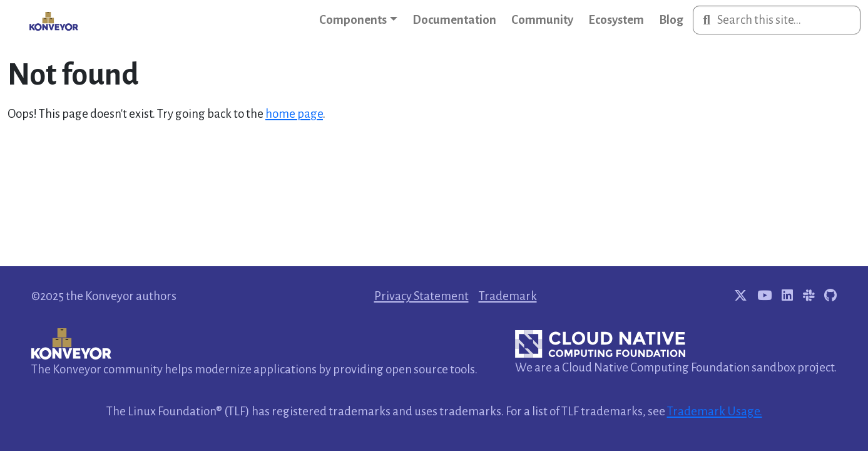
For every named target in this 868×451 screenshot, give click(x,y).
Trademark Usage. (715, 411)
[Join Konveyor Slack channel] (809, 296)
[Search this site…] (777, 20)
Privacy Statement (421, 296)
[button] (358, 20)
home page (294, 114)
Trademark (508, 296)
